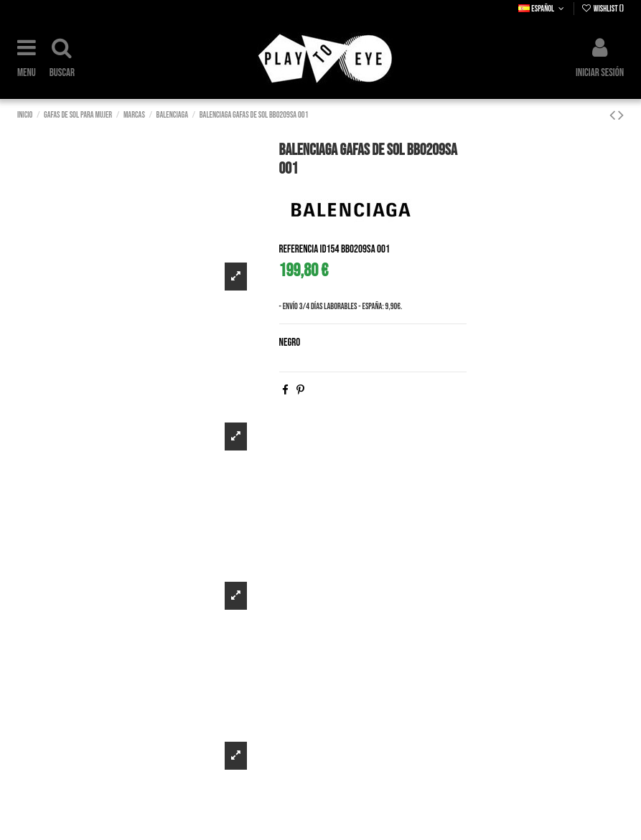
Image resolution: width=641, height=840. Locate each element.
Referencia (299, 249)
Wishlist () (602, 9)
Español (542, 9)
